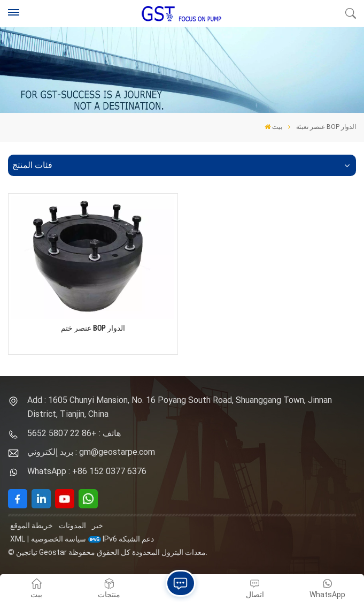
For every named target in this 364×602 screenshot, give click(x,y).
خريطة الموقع (32, 525)
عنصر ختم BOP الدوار (93, 328)
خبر (98, 525)
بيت (273, 127)
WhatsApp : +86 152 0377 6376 (87, 471)
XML (18, 539)
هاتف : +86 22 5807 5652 (74, 433)
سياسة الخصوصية (59, 539)
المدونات (72, 525)
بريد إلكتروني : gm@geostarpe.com (91, 452)
